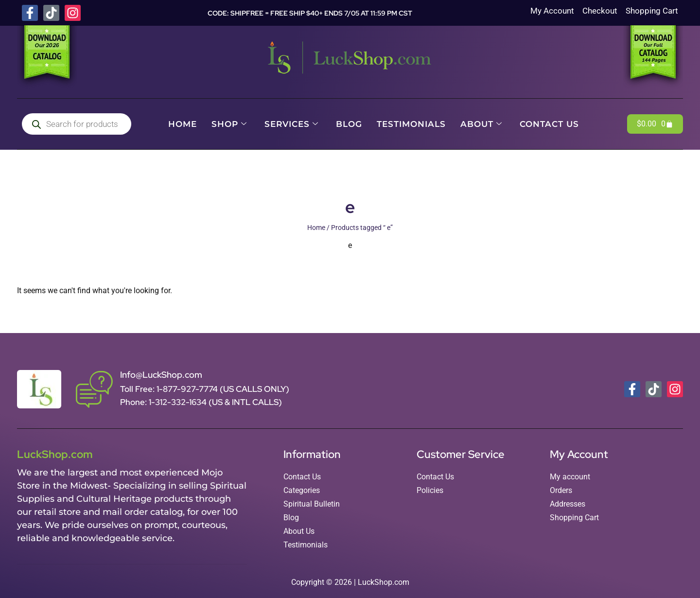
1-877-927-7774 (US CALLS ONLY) (223, 389)
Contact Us (549, 124)
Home (183, 124)
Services (291, 124)
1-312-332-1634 (179, 402)
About (481, 124)
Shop (229, 124)
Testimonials (411, 124)
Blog (349, 124)
